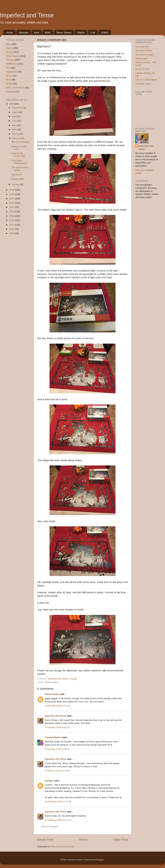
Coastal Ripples (53, 737)
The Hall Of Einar (144, 51)
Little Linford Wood (15, 88)
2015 (12, 207)
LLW (93, 33)
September (18, 108)
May (14, 125)
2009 (12, 233)
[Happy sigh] (18, 179)
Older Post (121, 840)
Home (10, 33)
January (16, 184)
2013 (12, 216)
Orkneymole (141, 59)
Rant (37, 33)
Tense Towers (64, 33)
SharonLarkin (52, 694)
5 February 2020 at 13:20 (57, 771)
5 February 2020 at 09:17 (57, 749)
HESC (9, 76)
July (14, 116)
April (14, 130)
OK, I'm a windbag (20, 142)
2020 (12, 104)
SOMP (105, 33)
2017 (12, 199)
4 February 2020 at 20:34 (57, 727)
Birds (48, 33)
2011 (12, 225)
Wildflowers (11, 64)
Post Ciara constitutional (19, 162)
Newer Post (45, 840)
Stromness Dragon (145, 55)
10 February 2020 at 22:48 (58, 802)
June (15, 121)
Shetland (10, 92)
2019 (12, 190)
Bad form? (16, 175)
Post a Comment (50, 827)
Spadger (49, 781)
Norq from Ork (142, 69)
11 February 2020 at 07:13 (58, 820)
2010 (12, 229)
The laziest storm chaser (20, 169)
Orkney (9, 52)
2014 (12, 212)
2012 (12, 220)
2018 (12, 194)
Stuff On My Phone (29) (18, 155)
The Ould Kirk (142, 47)
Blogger (100, 860)
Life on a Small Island (146, 80)
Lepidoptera (12, 72)
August (16, 112)
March (15, 134)
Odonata (24, 33)
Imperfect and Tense (27, 15)
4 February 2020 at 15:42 (57, 706)
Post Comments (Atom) (62, 847)
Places (81, 33)
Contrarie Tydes (143, 84)
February (17, 138)
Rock (8, 80)
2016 (12, 203)
